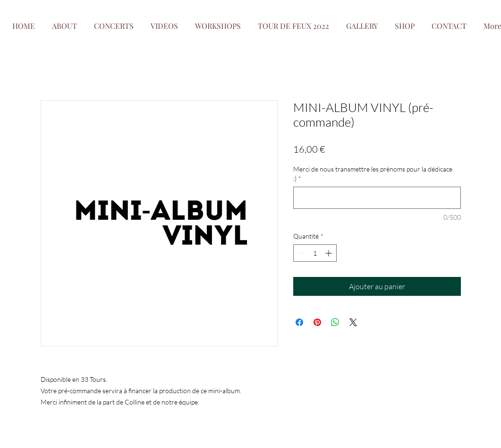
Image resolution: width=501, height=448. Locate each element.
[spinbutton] (315, 253)
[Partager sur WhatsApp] (335, 322)
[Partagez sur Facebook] (299, 322)
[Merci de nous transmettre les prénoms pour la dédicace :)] (377, 198)
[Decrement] (301, 253)
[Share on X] (353, 322)
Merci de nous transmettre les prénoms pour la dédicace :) (373, 174)
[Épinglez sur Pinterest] (317, 322)
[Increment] (329, 253)
